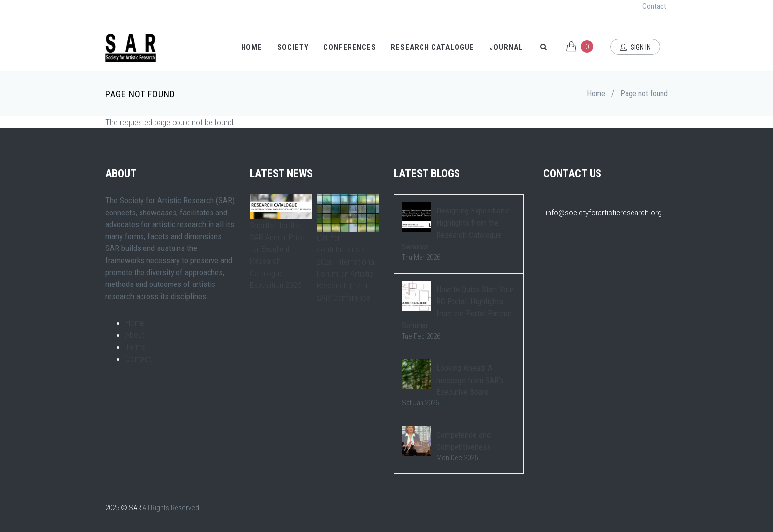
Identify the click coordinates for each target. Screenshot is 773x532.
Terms (136, 347)
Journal (506, 47)
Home (252, 47)
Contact (654, 6)
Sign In (635, 47)
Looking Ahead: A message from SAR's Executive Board (470, 380)
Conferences (350, 47)
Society (293, 47)
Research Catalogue (433, 47)
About (135, 335)
